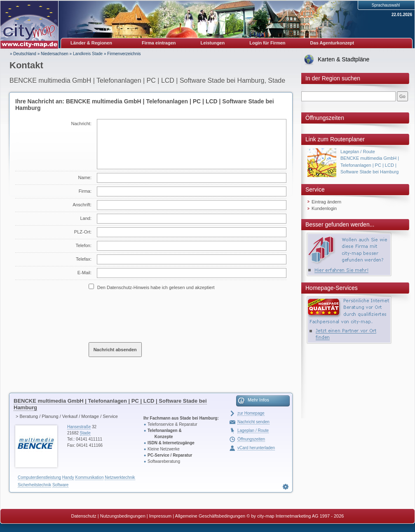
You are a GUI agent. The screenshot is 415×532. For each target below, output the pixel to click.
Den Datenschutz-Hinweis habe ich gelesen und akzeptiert (156, 287)
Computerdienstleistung (39, 477)
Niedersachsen (55, 54)
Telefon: (83, 245)
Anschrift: (82, 205)
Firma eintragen (159, 43)
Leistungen (213, 43)
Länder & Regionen (91, 43)
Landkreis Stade (88, 54)
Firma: (85, 191)
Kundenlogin (324, 208)
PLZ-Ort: (83, 232)
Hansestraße (79, 427)
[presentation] (151, 316)
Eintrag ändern (326, 202)
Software (60, 485)
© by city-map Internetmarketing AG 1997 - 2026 (295, 516)
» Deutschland (23, 54)
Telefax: (84, 259)
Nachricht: (81, 124)
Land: (86, 218)
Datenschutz (84, 516)
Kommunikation (90, 477)
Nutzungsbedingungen (123, 516)
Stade (85, 433)
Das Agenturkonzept (332, 43)
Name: (85, 177)
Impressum (160, 516)
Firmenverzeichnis (124, 54)
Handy (68, 477)
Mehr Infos (258, 400)
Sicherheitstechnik (34, 485)
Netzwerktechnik (120, 477)
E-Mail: (84, 273)
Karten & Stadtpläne (343, 59)
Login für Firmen (267, 43)
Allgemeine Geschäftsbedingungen (210, 516)
